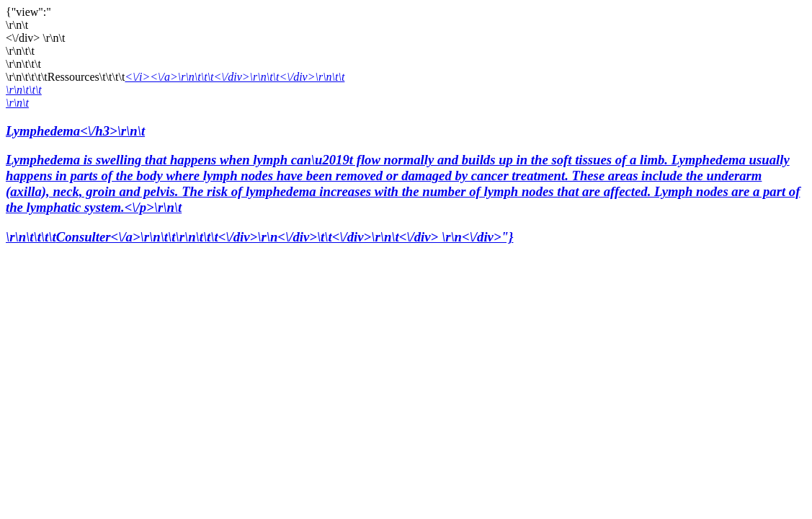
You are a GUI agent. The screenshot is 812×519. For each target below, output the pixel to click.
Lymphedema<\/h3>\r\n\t (406, 170)
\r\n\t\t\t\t (31, 237)
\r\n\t (17, 103)
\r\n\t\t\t (24, 90)
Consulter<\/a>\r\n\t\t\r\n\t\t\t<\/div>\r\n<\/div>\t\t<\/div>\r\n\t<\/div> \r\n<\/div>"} (285, 237)
